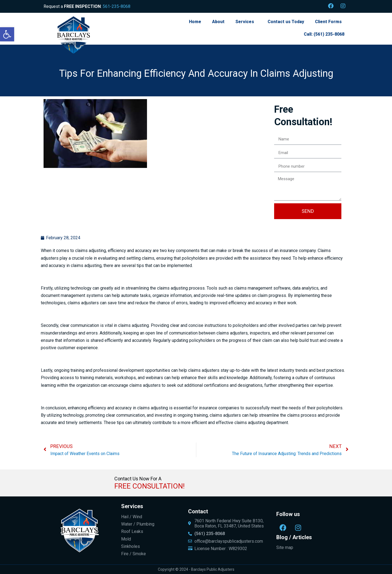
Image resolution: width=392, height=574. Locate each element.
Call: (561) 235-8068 (324, 34)
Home (195, 22)
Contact (198, 511)
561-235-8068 (117, 6)
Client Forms (328, 22)
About (218, 22)
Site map (285, 547)
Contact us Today (286, 22)
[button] (7, 34)
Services (245, 22)
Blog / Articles (294, 537)
